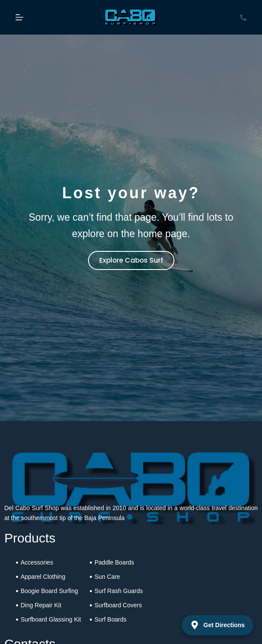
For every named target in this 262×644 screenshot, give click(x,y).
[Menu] (19, 17)
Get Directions (218, 625)
